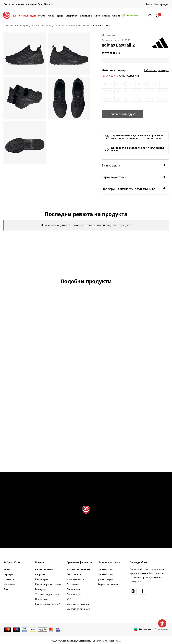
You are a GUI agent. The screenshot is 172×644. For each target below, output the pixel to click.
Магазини (9, 584)
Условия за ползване (79, 569)
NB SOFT (92, 641)
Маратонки (84, 25)
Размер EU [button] (108, 76)
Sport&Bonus (105, 569)
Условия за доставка (47, 594)
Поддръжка (42, 599)
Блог (6, 589)
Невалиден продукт (122, 114)
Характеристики (133, 177)
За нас (7, 569)
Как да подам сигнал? (47, 604)
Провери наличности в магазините (133, 189)
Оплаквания (73, 589)
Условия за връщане (78, 609)
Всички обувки (67, 25)
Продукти (52, 25)
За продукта (133, 165)
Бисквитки (73, 584)
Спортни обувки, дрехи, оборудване (24, 25)
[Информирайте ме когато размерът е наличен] (107, 84)
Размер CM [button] (133, 76)
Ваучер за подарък (109, 584)
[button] (151, 16)
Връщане (40, 589)
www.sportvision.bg (67, 641)
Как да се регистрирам (48, 584)
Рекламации (74, 594)
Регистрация (161, 4)
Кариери (8, 574)
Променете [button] (162, 629)
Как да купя (42, 579)
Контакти (9, 579)
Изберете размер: (114, 70)
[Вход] (157, 16)
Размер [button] (120, 76)
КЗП (69, 599)
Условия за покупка (78, 604)
